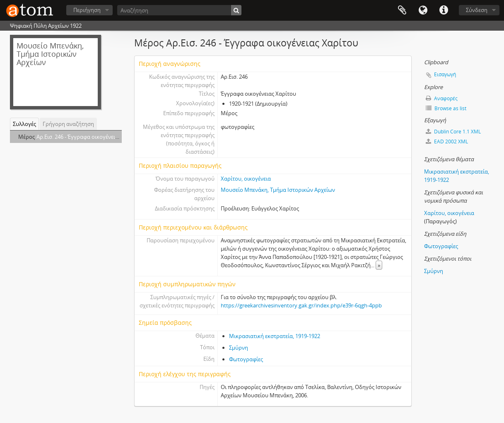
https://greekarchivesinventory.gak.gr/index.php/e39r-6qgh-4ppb (301, 305)
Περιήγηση (87, 10)
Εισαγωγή (445, 74)
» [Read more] (379, 265)
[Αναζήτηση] (179, 10)
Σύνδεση (477, 10)
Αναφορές (442, 98)
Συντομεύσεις (444, 10)
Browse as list (446, 108)
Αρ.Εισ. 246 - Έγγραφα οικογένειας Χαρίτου (90, 137)
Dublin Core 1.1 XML (453, 132)
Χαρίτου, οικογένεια (246, 179)
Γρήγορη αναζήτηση (68, 124)
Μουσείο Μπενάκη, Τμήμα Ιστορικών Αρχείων (278, 190)
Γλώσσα (423, 10)
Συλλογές (24, 124)
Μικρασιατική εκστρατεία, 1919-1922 (275, 336)
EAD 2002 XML (447, 141)
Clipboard (402, 10)
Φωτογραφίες (246, 359)
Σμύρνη (239, 348)
